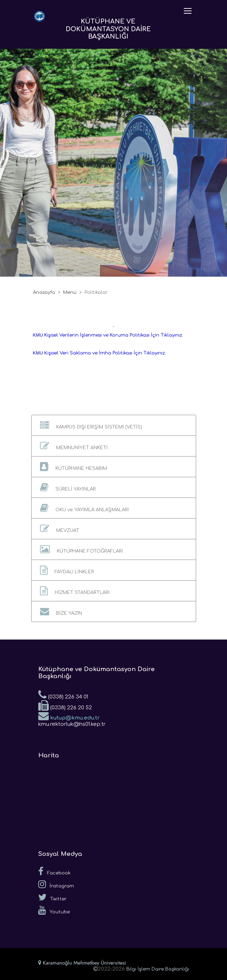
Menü (70, 292)
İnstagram (56, 884)
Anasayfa (44, 292)
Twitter (52, 897)
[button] (114, 425)
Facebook (54, 871)
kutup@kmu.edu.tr (69, 716)
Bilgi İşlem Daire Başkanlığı (158, 969)
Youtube (54, 910)
